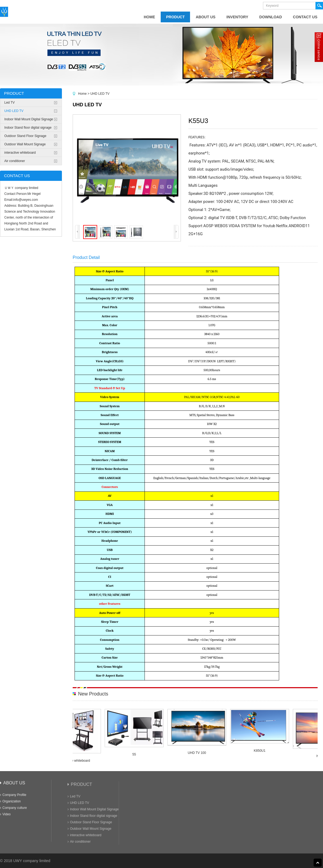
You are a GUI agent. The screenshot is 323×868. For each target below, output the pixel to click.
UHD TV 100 (198, 753)
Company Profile (13, 798)
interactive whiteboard (20, 153)
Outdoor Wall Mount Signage (25, 144)
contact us (305, 17)
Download (271, 17)
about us (206, 17)
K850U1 (261, 751)
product (175, 17)
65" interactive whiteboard (73, 761)
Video (5, 818)
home (149, 17)
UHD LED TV (14, 111)
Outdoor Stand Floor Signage (25, 136)
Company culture (13, 811)
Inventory (237, 17)
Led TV (9, 103)
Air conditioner (15, 161)
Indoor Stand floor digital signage (28, 128)
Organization (10, 805)
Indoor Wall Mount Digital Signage (29, 119)
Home (82, 94)
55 (136, 754)
